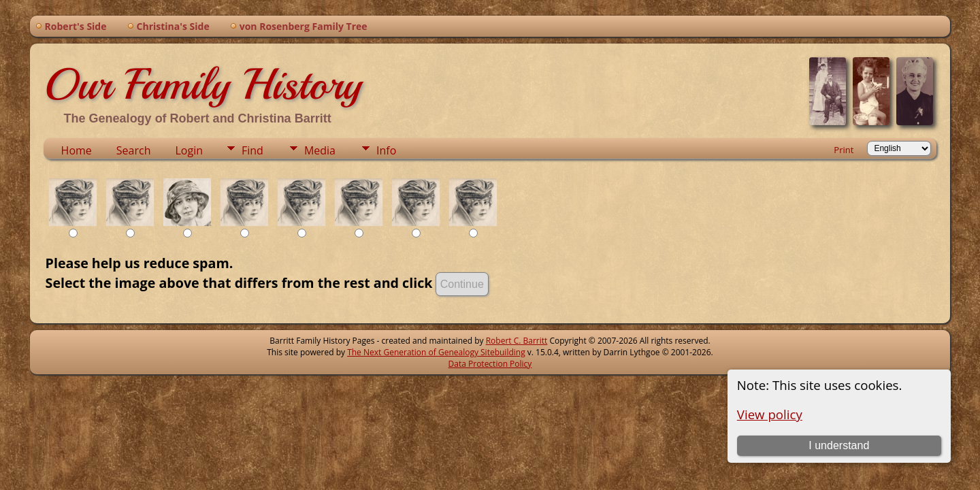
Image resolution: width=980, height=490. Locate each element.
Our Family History (202, 84)
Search (134, 150)
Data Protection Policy (490, 364)
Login (189, 150)
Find (252, 150)
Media (320, 150)
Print (844, 150)
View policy (770, 414)
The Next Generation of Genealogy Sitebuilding (436, 352)
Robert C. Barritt (517, 341)
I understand (839, 445)
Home (77, 150)
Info (386, 150)
